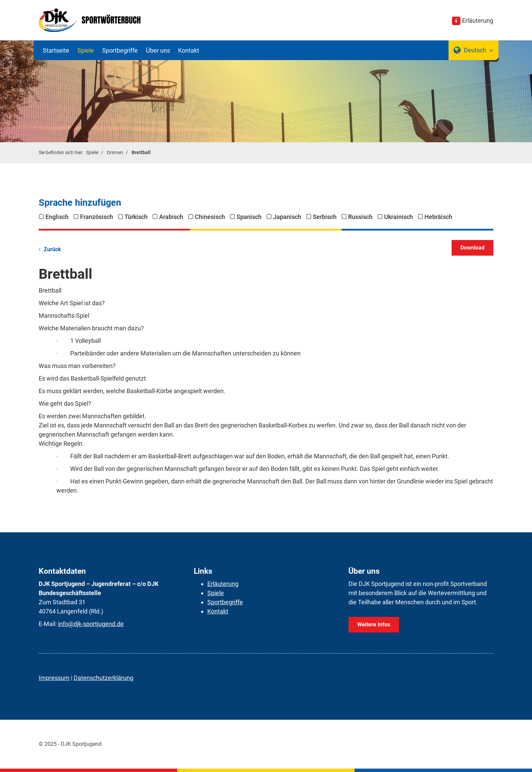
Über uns (158, 50)
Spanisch (249, 217)
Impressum (54, 678)
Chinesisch (210, 217)
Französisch (97, 217)
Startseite (56, 50)
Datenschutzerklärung (103, 678)
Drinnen (115, 153)
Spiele (86, 50)
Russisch (360, 217)
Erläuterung (478, 21)
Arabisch (171, 217)
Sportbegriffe (120, 50)
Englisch (57, 217)
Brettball (141, 153)
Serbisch (325, 217)
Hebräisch (438, 217)
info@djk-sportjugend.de (91, 624)
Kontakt (189, 50)
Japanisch (287, 217)
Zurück (52, 249)
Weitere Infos (374, 624)
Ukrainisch (398, 217)
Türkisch (136, 217)
